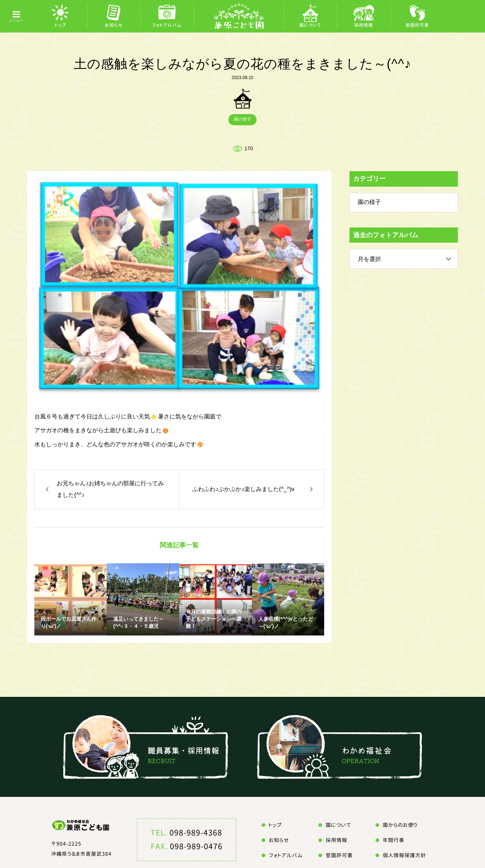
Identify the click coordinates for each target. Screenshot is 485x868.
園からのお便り (400, 825)
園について (310, 25)
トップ (61, 25)
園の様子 (242, 119)
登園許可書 (417, 25)
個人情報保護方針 (404, 855)
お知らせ (114, 25)
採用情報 (364, 25)
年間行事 (394, 840)
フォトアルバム (167, 25)
